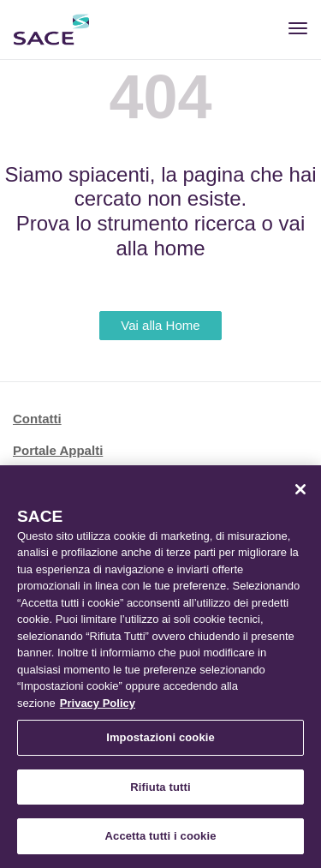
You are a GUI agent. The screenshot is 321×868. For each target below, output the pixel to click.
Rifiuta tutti (160, 787)
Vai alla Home (160, 325)
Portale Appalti (58, 450)
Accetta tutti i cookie (161, 836)
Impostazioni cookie (160, 737)
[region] (160, 667)
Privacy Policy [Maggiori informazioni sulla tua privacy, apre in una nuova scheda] (98, 703)
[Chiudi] (300, 489)
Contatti (37, 419)
